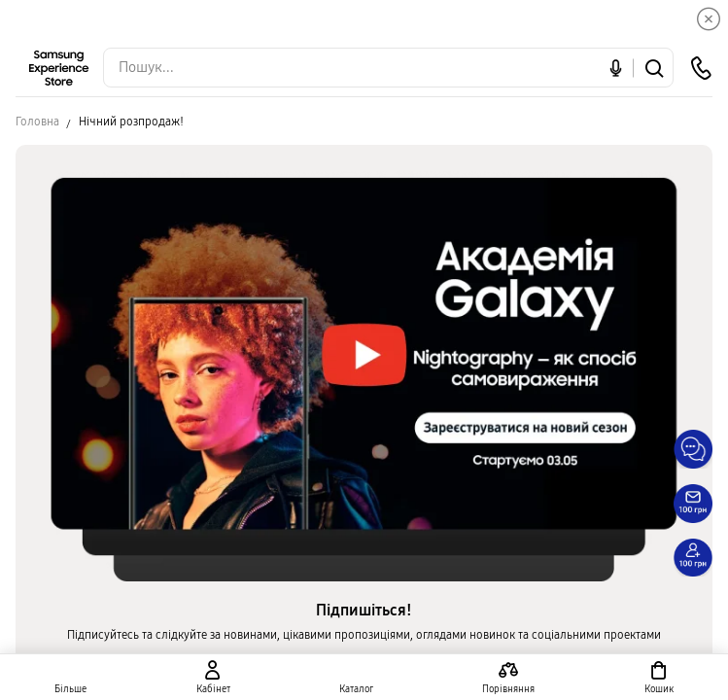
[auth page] (212, 677)
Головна (37, 122)
